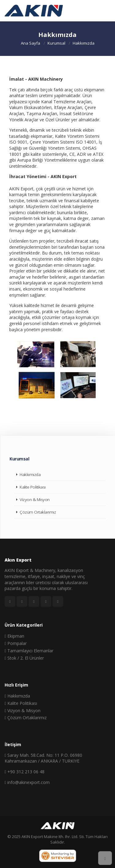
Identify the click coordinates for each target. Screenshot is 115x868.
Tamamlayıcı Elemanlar (29, 651)
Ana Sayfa (31, 43)
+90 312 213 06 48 (25, 772)
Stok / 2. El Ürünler (24, 658)
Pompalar (16, 643)
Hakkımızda (30, 474)
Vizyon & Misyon (35, 500)
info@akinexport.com (27, 782)
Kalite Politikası (33, 487)
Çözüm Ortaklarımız (38, 512)
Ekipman (14, 636)
